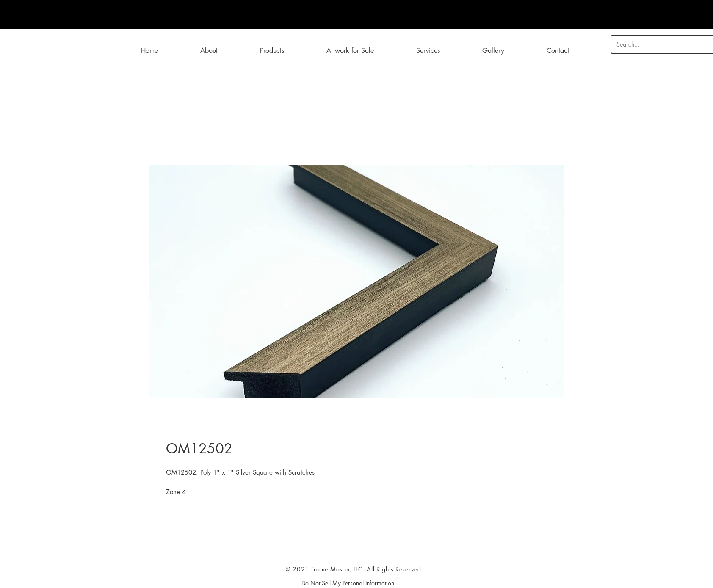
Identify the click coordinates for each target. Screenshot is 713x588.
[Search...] (660, 44)
